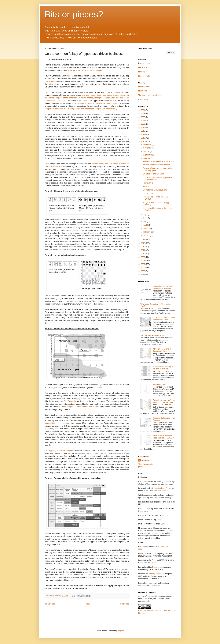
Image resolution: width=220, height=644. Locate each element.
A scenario (147, 187)
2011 (143, 250)
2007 (143, 264)
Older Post (124, 604)
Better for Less (158, 567)
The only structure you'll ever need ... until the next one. (164, 401)
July (145, 215)
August (146, 158)
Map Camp (143, 91)
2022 (143, 117)
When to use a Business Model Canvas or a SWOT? (164, 437)
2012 (143, 247)
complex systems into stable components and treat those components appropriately (81, 109)
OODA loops (50, 81)
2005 (143, 271)
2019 (143, 128)
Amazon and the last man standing (156, 165)
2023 (143, 114)
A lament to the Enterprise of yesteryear (158, 161)
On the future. (148, 193)
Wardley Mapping (156, 574)
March (146, 229)
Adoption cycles (159, 385)
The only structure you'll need (150, 95)
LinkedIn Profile (144, 76)
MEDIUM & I (143, 68)
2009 (143, 257)
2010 (143, 254)
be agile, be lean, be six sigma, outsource (83, 70)
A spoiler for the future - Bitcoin (153, 335)
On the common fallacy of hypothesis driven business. (157, 178)
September (148, 155)
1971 (143, 275)
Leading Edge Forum (163, 488)
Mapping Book (144, 87)
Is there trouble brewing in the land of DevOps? (163, 368)
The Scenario (70, 401)
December (148, 144)
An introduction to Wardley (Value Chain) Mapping (163, 287)
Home (87, 604)
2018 (143, 131)
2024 (143, 110)
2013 (143, 243)
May (145, 222)
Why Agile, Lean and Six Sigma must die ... (162, 350)
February (147, 232)
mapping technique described (62, 451)
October (147, 151)
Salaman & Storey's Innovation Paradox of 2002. (98, 103)
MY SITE (142, 72)
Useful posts (143, 99)
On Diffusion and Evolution (153, 174)
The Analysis (148, 183)
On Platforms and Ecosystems (155, 190)
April (145, 225)
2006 (143, 268)
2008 (143, 261)
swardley (145, 460)
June (145, 218)
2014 (143, 240)
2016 (143, 138)
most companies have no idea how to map (80, 407)
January (147, 236)
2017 (143, 135)
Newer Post (50, 604)
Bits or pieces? (74, 14)
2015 (143, 141)
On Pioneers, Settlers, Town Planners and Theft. (164, 319)
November (148, 148)
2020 (143, 124)
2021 (143, 121)
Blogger (121, 631)
